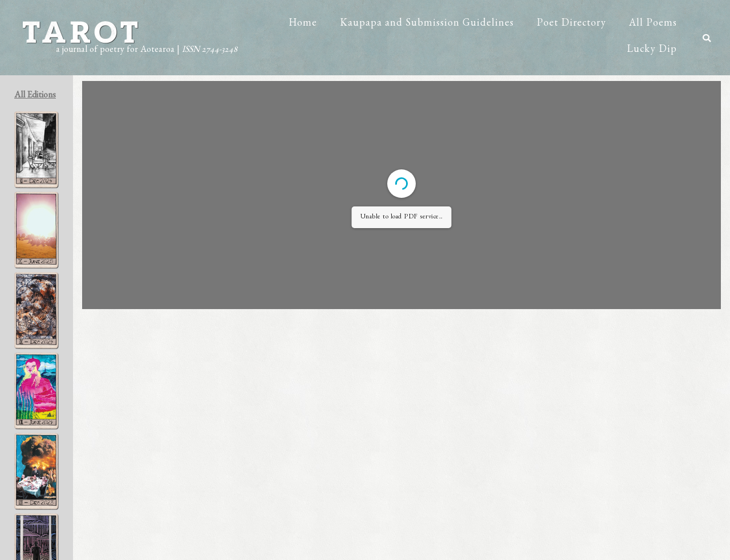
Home (303, 25)
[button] (707, 38)
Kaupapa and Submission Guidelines (427, 25)
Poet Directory (571, 25)
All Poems (653, 25)
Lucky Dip (652, 51)
